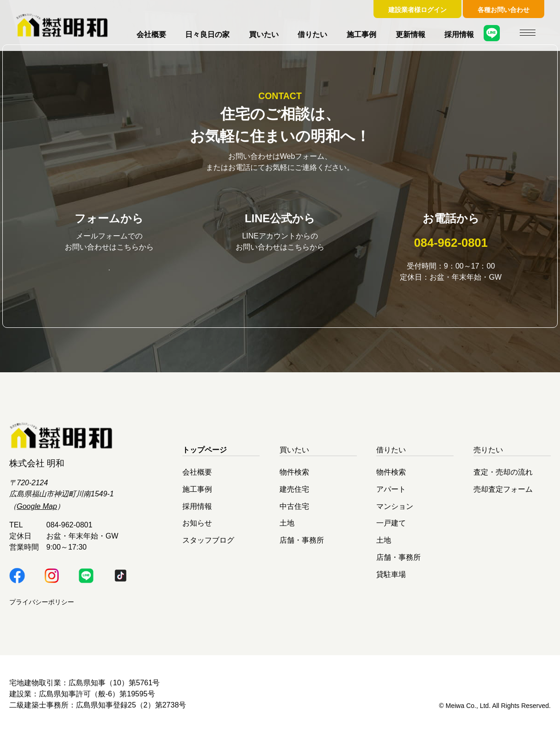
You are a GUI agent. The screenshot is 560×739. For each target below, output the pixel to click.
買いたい (264, 34)
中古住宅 (294, 512)
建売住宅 (294, 495)
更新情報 (411, 34)
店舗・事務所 (302, 546)
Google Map (37, 512)
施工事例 (361, 34)
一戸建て (391, 529)
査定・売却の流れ (503, 478)
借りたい (312, 34)
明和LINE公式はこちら (280, 275)
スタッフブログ (208, 546)
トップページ (205, 456)
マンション (395, 512)
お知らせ (197, 529)
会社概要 (151, 34)
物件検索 (294, 478)
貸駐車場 (391, 580)
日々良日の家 (207, 34)
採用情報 (459, 34)
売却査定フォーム (503, 495)
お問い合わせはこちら (109, 275)
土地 (287, 529)
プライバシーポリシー (42, 608)
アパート (391, 495)
